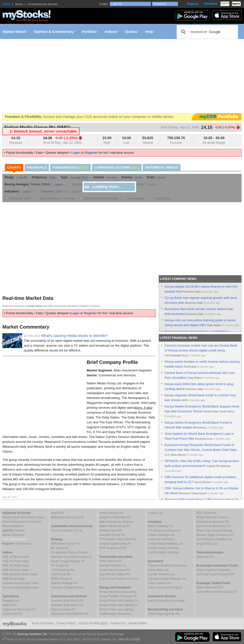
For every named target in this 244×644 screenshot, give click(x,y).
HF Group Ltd (60, 566)
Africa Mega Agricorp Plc (164, 614)
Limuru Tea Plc (12, 614)
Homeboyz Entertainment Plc (70, 614)
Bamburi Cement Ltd (113, 566)
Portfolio (89, 32)
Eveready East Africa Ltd (67, 605)
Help (149, 32)
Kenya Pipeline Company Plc (118, 596)
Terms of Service (42, 623)
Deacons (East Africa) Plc (67, 601)
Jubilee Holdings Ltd (161, 535)
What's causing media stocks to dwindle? (74, 336)
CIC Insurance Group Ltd (164, 530)
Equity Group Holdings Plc (68, 561)
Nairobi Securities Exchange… (168, 601)
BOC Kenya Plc (206, 513)
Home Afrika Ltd (158, 570)
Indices (111, 32)
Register (193, 4)
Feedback (211, 4)
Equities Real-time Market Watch (24, 517)
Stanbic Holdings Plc (64, 583)
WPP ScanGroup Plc (113, 548)
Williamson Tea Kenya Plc (68, 517)
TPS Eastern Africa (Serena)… (119, 539)
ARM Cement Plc (111, 561)
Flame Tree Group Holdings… (216, 530)
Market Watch (14, 32)
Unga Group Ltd (207, 544)
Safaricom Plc (205, 557)
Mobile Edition (138, 623)
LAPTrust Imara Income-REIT (216, 574)
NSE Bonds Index (14, 579)
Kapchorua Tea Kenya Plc (19, 609)
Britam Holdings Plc (161, 526)
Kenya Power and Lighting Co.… (121, 601)
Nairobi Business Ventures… (118, 522)
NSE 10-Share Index (16, 557)
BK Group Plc (60, 548)
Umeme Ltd (155, 513)
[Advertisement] (67, 76)
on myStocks (17, 544)
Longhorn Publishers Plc (115, 517)
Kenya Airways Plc (111, 513)
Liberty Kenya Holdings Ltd (165, 544)
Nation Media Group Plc (115, 526)
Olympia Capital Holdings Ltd (167, 579)
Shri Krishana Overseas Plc (214, 539)
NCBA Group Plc (62, 579)
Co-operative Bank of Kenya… (71, 552)
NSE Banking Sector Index (20, 574)
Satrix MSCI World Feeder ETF (216, 592)
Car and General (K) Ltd (66, 530)
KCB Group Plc (61, 574)
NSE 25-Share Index (16, 566)
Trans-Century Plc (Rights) (165, 587)
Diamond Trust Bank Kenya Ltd (71, 557)
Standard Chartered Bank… (69, 587)
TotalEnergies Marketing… (117, 614)
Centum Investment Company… (169, 566)
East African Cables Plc (115, 574)
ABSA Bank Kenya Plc (65, 544)
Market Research (14, 535)
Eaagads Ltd (11, 601)
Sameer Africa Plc (111, 530)
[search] (207, 32)
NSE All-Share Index (16, 570)
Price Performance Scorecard (22, 522)
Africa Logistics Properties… (215, 570)
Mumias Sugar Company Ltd (215, 535)
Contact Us (118, 623)
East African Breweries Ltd (213, 526)
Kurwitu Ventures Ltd (161, 574)
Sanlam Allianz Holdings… (165, 548)
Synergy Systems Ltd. (32, 634)
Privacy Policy (66, 623)
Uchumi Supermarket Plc (116, 544)
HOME (6, 4)
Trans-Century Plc (160, 583)
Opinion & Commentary (54, 32)
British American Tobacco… (214, 517)
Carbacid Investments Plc (213, 522)
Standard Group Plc (112, 535)
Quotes (131, 32)
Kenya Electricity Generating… (119, 592)
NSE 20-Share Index (16, 561)
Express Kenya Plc (63, 609)
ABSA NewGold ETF (210, 587)
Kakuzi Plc (9, 605)
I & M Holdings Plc (63, 570)
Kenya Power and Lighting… (118, 609)
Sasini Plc (57, 513)
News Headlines (13, 526)
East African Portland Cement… (120, 579)
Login (76, 153)
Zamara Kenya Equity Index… (22, 583)
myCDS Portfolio (93, 623)
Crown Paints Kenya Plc (115, 570)
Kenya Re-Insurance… (163, 539)
